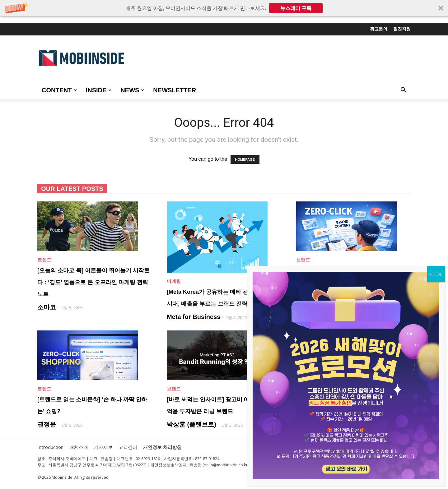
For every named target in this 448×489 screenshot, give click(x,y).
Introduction (50, 447)
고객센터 (128, 447)
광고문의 (379, 29)
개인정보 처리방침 (162, 447)
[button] (224, 8)
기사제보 (103, 447)
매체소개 (79, 447)
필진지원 (402, 29)
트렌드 (44, 260)
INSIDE (99, 90)
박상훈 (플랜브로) (191, 424)
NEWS (132, 90)
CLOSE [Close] (436, 274)
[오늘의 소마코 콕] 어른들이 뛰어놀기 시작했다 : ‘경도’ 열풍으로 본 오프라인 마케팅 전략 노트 (93, 282)
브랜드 (303, 260)
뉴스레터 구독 (296, 8)
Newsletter (175, 90)
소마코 (47, 307)
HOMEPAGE (245, 159)
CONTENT (59, 90)
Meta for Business (194, 317)
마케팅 (174, 281)
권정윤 (47, 424)
